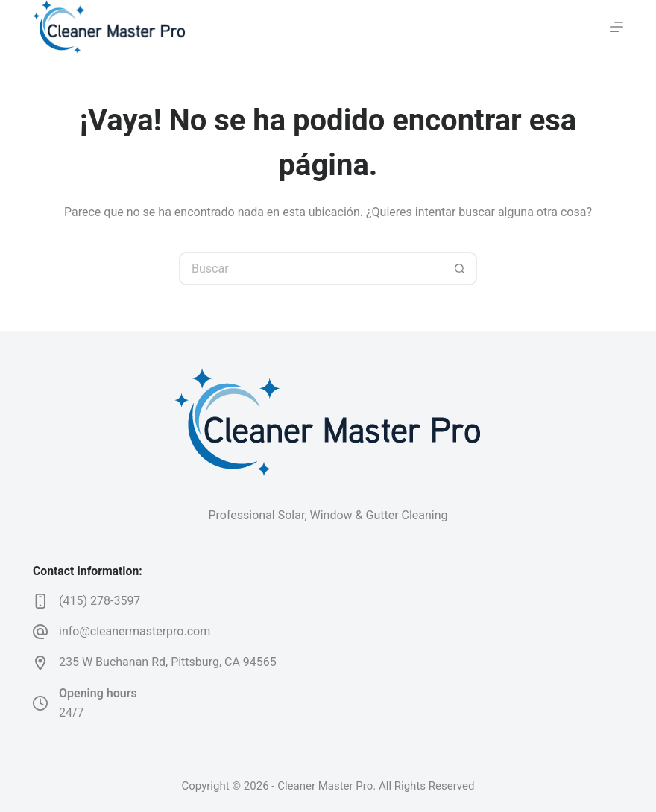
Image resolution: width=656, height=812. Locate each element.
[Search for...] (311, 269)
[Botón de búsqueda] (460, 269)
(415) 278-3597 (100, 601)
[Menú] (616, 27)
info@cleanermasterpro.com (135, 631)
